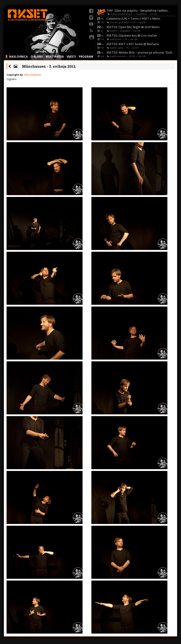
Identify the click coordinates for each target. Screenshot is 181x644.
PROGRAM (86, 57)
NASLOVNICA (18, 57)
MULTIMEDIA (55, 57)
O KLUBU (37, 57)
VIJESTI (71, 57)
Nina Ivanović (33, 75)
